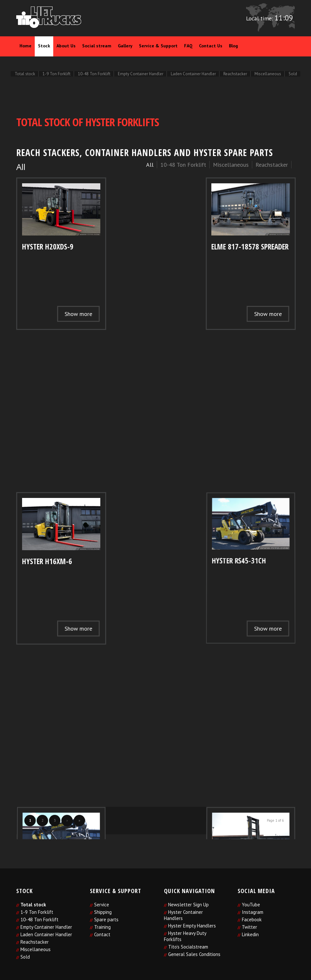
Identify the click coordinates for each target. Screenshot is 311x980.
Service (102, 905)
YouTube (251, 905)
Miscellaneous (36, 949)
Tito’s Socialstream (188, 947)
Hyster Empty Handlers (192, 926)
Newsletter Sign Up (188, 905)
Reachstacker (35, 942)
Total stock (33, 905)
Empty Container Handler (46, 927)
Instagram (253, 912)
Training (102, 927)
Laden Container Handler (46, 934)
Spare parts (106, 920)
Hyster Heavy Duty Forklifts (185, 936)
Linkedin (250, 934)
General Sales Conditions (194, 954)
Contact (102, 934)
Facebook (252, 920)
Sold (25, 957)
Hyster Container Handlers (183, 915)
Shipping (103, 912)
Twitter (249, 927)
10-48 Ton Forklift (39, 920)
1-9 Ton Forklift (37, 912)
